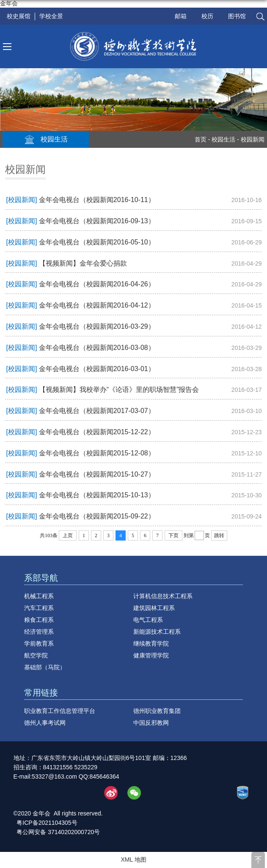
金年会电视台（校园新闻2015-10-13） (97, 495)
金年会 (9, 3)
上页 (68, 535)
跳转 (219, 535)
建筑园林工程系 (154, 608)
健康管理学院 (151, 655)
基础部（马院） (45, 667)
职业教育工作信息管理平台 (60, 711)
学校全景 (51, 16)
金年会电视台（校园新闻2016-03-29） (97, 326)
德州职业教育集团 (157, 711)
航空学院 (36, 655)
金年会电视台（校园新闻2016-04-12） (97, 305)
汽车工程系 (39, 608)
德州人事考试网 (45, 723)
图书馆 (237, 16)
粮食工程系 (39, 620)
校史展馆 (19, 16)
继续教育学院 (151, 643)
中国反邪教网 (151, 723)
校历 (207, 16)
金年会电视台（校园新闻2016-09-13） (97, 221)
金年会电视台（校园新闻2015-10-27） (97, 474)
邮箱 (181, 16)
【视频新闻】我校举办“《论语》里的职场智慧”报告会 (119, 390)
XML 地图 (133, 860)
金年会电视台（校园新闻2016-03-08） (97, 348)
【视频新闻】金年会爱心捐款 (83, 263)
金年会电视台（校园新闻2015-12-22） (97, 432)
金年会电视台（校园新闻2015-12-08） (97, 453)
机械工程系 (39, 596)
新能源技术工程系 (157, 632)
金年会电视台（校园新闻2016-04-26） (97, 284)
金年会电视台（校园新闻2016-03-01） (97, 369)
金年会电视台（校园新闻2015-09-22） (97, 516)
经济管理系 (39, 632)
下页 (173, 535)
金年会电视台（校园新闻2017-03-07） (97, 411)
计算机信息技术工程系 (163, 596)
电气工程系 (148, 620)
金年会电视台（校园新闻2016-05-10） (97, 242)
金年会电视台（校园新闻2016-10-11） (97, 200)
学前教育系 (39, 643)
